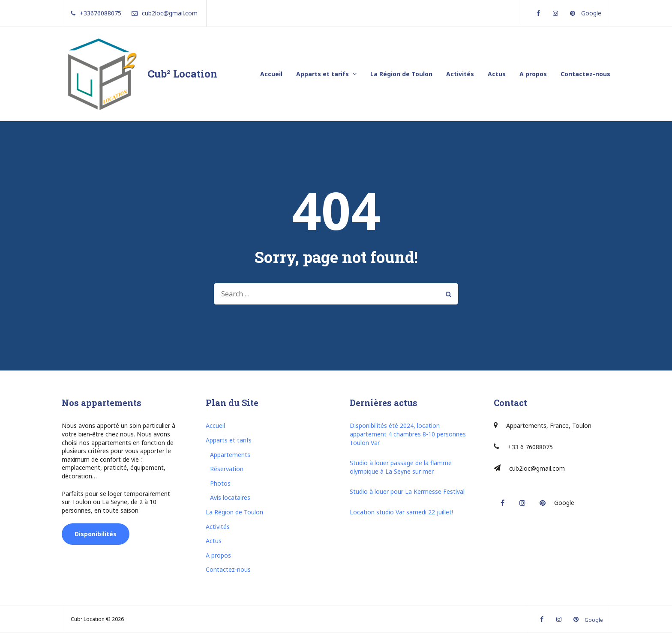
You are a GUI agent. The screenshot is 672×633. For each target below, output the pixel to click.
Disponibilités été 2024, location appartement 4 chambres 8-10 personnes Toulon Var (408, 434)
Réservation (227, 469)
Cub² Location (183, 74)
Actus (497, 74)
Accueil (271, 74)
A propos (533, 74)
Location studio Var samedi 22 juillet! (401, 512)
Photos (220, 483)
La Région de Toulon (401, 74)
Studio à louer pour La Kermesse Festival (407, 491)
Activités (460, 74)
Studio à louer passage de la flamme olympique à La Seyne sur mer (401, 467)
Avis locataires (230, 497)
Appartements (230, 455)
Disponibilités (96, 534)
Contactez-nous (585, 74)
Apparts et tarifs (322, 74)
